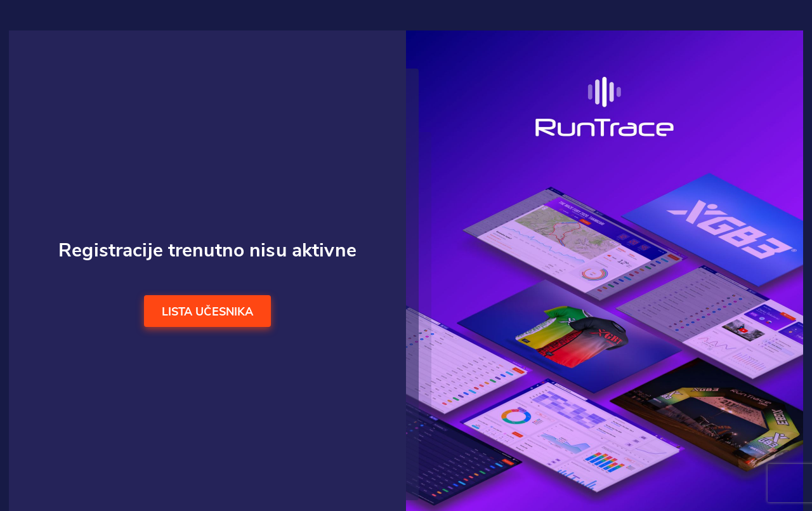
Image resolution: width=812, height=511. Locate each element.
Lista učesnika (208, 312)
